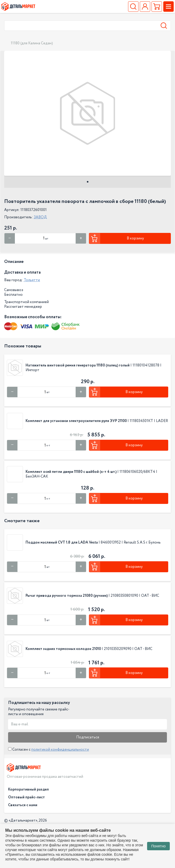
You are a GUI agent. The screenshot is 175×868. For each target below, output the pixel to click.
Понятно (158, 846)
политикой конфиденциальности (60, 750)
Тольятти (32, 280)
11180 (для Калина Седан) (32, 43)
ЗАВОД (40, 217)
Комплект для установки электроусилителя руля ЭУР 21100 (76, 421)
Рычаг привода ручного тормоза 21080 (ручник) (67, 596)
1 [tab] (88, 182)
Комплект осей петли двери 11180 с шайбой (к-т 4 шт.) (71, 472)
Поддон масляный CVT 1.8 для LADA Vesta (62, 542)
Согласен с (49, 750)
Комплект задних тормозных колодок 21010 (63, 649)
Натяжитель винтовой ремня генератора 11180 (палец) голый (78, 365)
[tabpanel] (87, 113)
